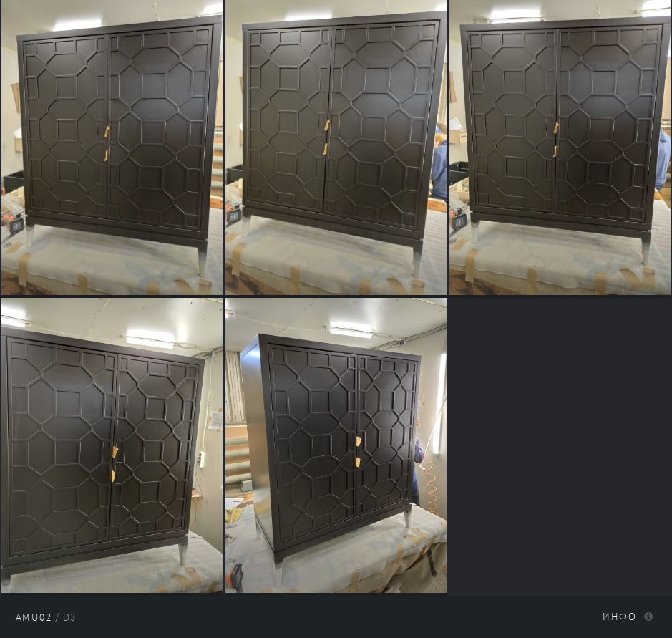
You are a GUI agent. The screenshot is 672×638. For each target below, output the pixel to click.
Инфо (619, 617)
